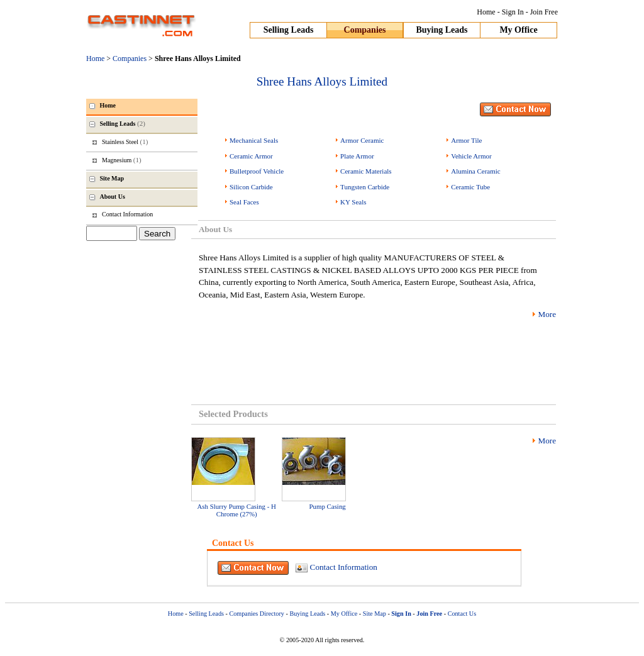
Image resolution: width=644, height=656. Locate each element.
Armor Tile (466, 140)
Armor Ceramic (362, 140)
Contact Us (462, 614)
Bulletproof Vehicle (257, 171)
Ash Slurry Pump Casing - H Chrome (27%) (237, 510)
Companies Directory (256, 614)
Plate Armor (357, 156)
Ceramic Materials (366, 171)
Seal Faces (244, 202)
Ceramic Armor (251, 156)
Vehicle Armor (471, 156)
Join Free (544, 12)
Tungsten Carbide (365, 187)
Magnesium (122, 160)
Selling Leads (289, 30)
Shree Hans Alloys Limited (322, 81)
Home (486, 12)
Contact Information (344, 567)
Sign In (513, 12)
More (547, 314)
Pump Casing (327, 506)
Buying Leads (441, 30)
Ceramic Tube (470, 187)
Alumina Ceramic (476, 171)
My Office (518, 30)
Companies (365, 30)
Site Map (375, 614)
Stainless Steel (125, 142)
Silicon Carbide (251, 187)
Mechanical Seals (254, 140)
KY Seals (353, 202)
